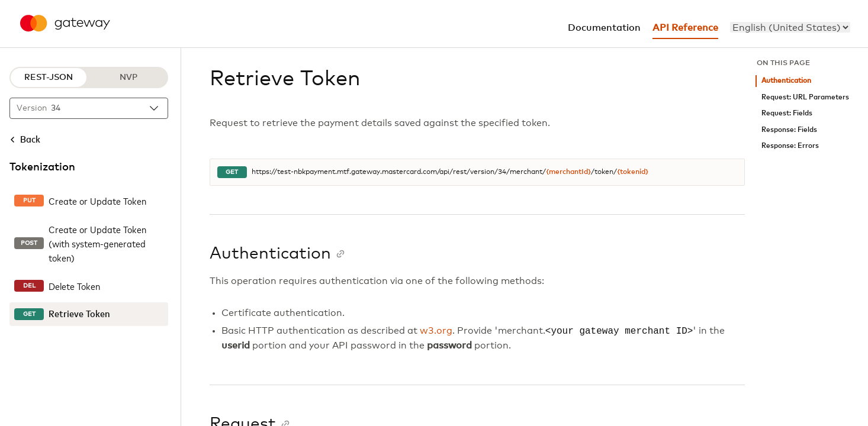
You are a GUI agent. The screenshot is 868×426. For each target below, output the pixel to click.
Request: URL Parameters (805, 97)
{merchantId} (568, 172)
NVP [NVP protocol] (128, 78)
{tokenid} (633, 172)
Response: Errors (790, 146)
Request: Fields (787, 113)
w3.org (436, 331)
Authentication (786, 81)
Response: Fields (789, 130)
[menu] (790, 27)
